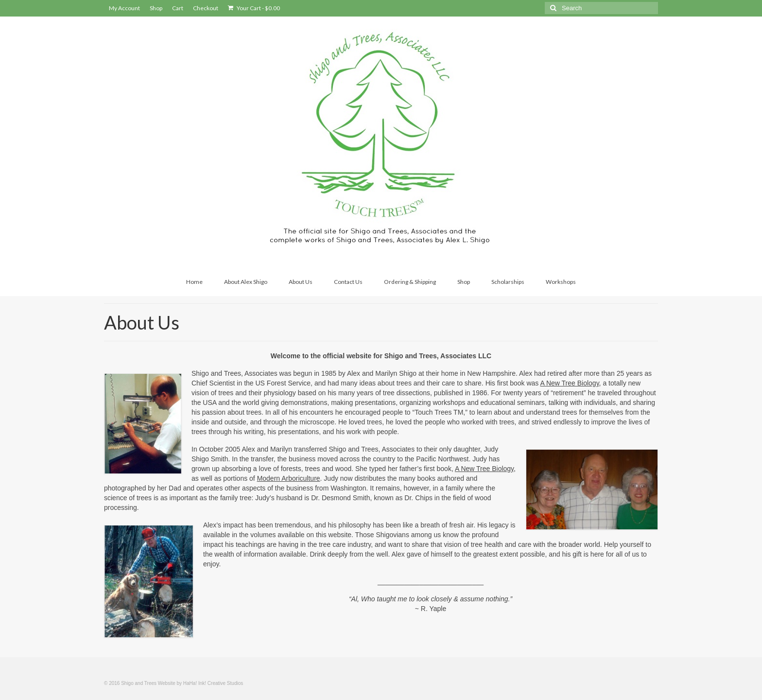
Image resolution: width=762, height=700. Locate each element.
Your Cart (254, 8)
